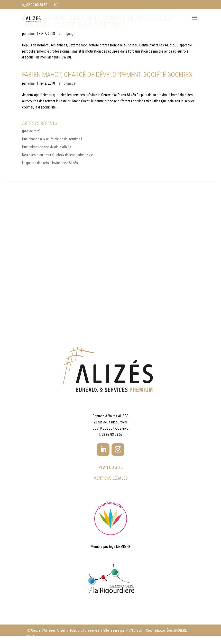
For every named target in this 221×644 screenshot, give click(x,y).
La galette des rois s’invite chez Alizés (50, 163)
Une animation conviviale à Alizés (47, 147)
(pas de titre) (31, 131)
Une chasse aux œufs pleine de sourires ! (52, 139)
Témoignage (66, 34)
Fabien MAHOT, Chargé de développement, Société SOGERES (107, 75)
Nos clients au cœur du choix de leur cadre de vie (58, 155)
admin (32, 34)
